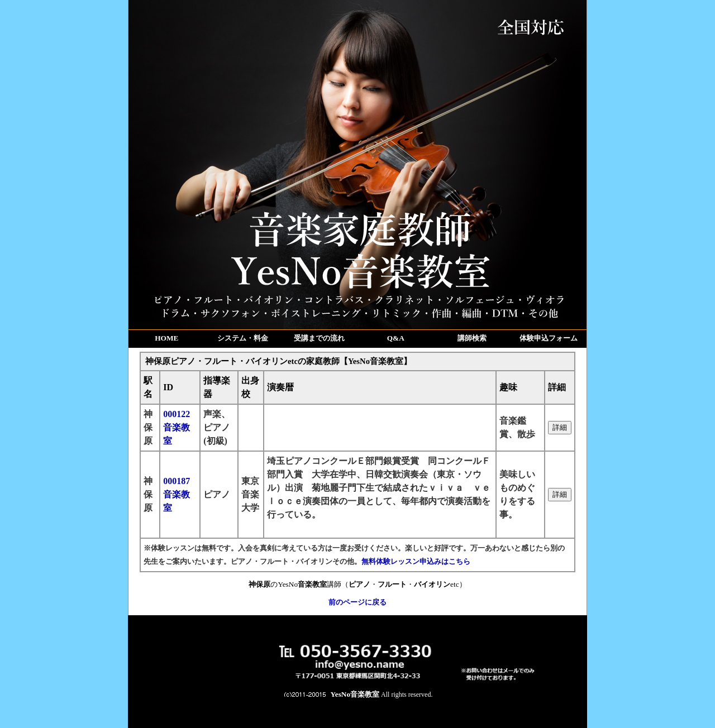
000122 (177, 427)
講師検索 (472, 338)
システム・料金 (243, 338)
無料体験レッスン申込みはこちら (416, 561)
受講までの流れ (319, 338)
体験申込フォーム (549, 338)
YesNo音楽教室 (355, 694)
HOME (166, 338)
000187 (177, 494)
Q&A (396, 338)
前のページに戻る (357, 602)
